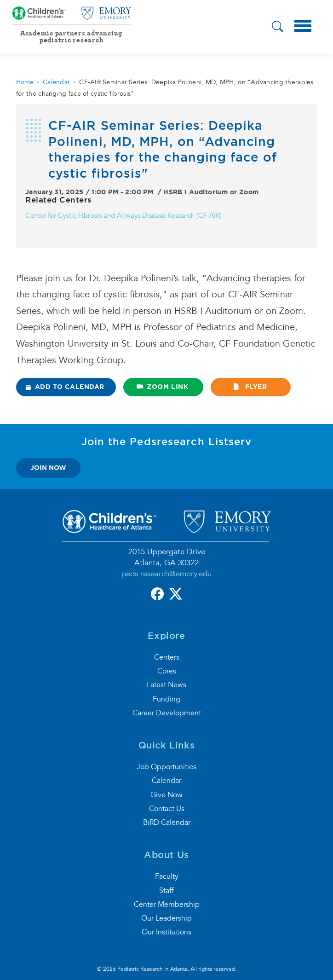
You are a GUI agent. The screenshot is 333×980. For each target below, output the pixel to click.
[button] (278, 28)
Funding (166, 699)
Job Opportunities (166, 767)
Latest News (166, 685)
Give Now (166, 795)
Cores (167, 671)
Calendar (56, 82)
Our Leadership (166, 918)
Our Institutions (166, 932)
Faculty (167, 876)
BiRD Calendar (167, 823)
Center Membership (167, 905)
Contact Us (167, 809)
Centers (167, 657)
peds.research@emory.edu (166, 574)
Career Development (167, 713)
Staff (166, 891)
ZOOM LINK (163, 387)
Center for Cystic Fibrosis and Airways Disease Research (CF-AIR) (123, 216)
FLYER (250, 387)
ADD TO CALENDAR (65, 387)
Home (25, 82)
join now (48, 468)
